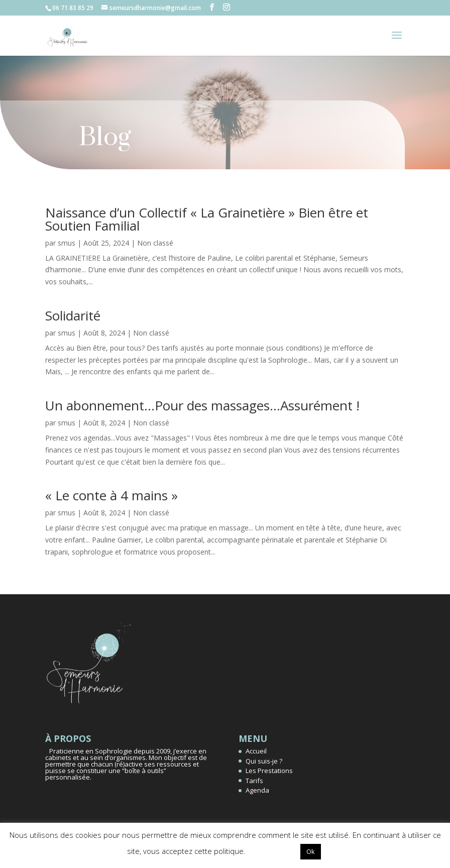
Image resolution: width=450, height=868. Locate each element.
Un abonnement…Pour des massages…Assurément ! (202, 405)
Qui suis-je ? (264, 761)
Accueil (256, 751)
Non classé (155, 243)
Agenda (257, 790)
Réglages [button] (273, 851)
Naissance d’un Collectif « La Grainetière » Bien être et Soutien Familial (207, 219)
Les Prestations (269, 771)
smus (67, 243)
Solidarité (73, 315)
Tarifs (254, 781)
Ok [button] (311, 851)
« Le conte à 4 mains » (111, 495)
